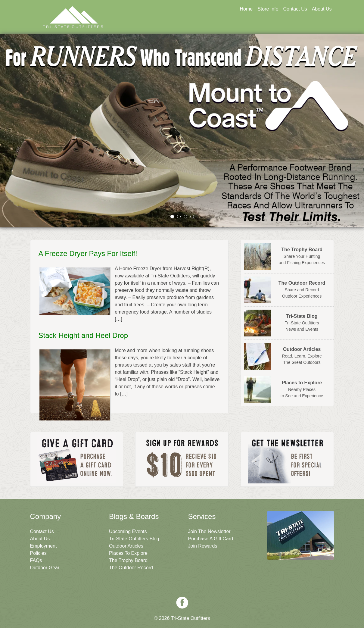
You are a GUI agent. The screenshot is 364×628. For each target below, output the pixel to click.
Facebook (182, 603)
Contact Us (295, 9)
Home (246, 9)
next (352, 130)
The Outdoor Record (131, 568)
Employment (44, 546)
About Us (322, 9)
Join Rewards (203, 546)
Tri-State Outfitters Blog (134, 539)
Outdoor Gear (45, 568)
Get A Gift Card (185, 26)
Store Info (268, 9)
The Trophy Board (128, 560)
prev (12, 130)
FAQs (36, 560)
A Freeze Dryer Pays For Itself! (88, 253)
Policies (38, 553)
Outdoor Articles (126, 546)
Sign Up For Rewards (244, 26)
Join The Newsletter (302, 26)
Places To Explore (128, 553)
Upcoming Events (128, 531)
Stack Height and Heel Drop (83, 335)
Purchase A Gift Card (211, 539)
